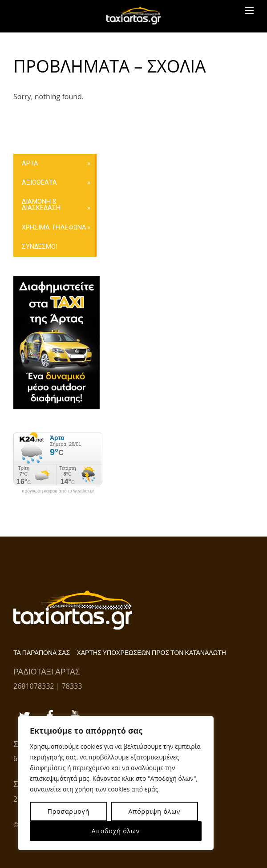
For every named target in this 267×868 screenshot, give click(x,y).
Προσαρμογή (69, 811)
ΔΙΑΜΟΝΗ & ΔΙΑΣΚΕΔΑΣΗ (41, 205)
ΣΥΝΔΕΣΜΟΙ (40, 247)
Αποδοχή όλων (116, 831)
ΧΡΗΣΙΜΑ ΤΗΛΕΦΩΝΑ (54, 228)
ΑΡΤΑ (30, 164)
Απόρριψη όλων (154, 811)
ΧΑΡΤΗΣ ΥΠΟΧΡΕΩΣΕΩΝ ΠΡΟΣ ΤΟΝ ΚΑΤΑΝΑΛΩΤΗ (151, 653)
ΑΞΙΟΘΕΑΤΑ (39, 183)
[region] (116, 783)
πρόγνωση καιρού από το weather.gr (58, 491)
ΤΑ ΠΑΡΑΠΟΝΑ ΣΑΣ (42, 653)
